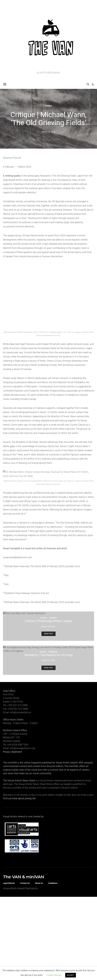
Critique (49, 106)
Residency (53, 590)
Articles (44, 556)
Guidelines (53, 821)
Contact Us (25, 821)
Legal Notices (9, 821)
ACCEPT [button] (71, 975)
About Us (39, 821)
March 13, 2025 (48, 132)
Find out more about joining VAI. (20, 736)
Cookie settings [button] (54, 975)
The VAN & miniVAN (23, 815)
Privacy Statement (12, 690)
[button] (93, 84)
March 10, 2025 (48, 564)
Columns (53, 556)
